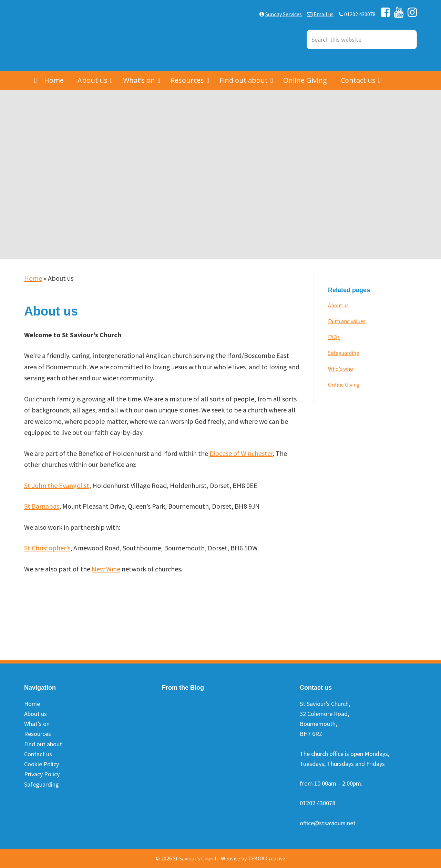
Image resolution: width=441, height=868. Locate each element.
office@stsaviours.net (328, 823)
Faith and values (347, 321)
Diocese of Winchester (241, 453)
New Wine (106, 569)
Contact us (38, 754)
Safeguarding (344, 353)
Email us (324, 14)
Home (33, 278)
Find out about (43, 744)
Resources (38, 734)
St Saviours (76, 35)
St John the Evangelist (57, 485)
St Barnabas (42, 506)
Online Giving (344, 385)
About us (338, 305)
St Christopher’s (47, 548)
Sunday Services (284, 14)
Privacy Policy (42, 774)
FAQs (334, 337)
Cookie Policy (42, 764)
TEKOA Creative (266, 858)
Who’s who (341, 369)
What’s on (37, 724)
